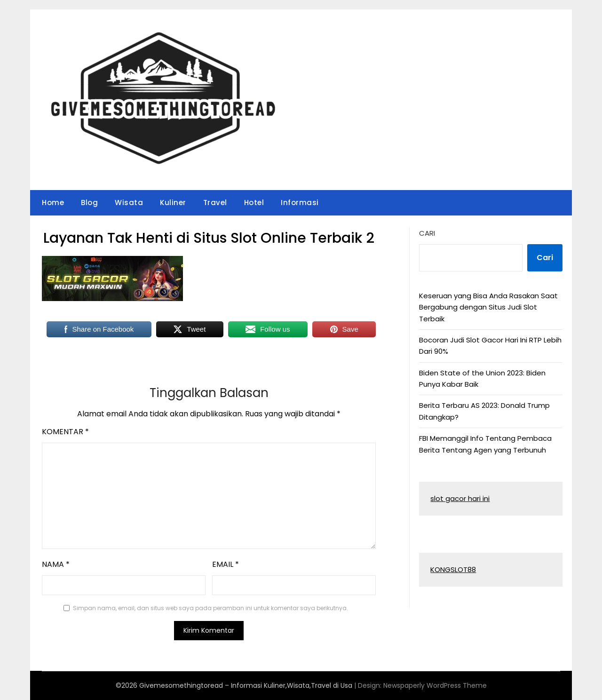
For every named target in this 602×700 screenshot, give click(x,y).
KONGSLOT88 (453, 569)
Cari (427, 233)
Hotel (254, 203)
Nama (56, 564)
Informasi (300, 203)
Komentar (65, 432)
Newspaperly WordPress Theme (435, 685)
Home (53, 203)
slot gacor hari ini (460, 498)
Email (226, 564)
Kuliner (173, 203)
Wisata (129, 203)
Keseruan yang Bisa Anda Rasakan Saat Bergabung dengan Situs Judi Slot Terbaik (488, 307)
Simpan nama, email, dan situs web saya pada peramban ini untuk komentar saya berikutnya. (210, 608)
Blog (89, 203)
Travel (215, 203)
